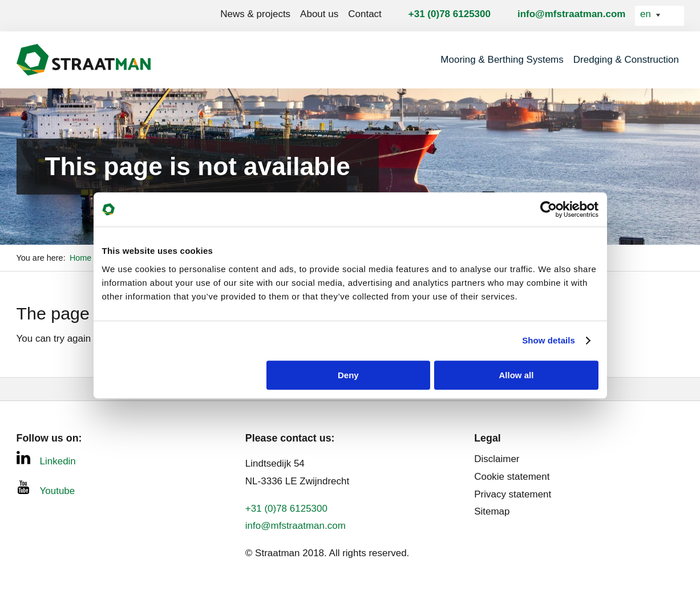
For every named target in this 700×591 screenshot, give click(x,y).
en (647, 14)
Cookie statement (512, 477)
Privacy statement (513, 494)
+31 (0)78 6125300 (450, 14)
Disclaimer (497, 459)
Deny (348, 375)
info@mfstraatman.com (571, 14)
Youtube (46, 488)
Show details (549, 340)
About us (319, 14)
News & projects (255, 14)
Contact (365, 14)
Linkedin (46, 459)
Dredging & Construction (626, 60)
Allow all (517, 375)
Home (82, 258)
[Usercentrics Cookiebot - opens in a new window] (549, 209)
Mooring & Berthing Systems (502, 60)
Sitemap (492, 511)
